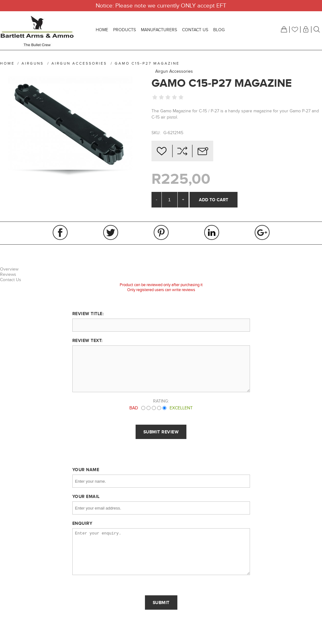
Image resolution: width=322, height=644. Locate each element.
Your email (86, 496)
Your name (86, 470)
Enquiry (82, 523)
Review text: (87, 340)
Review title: (88, 314)
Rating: (161, 401)
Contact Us (11, 280)
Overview (9, 269)
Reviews (8, 274)
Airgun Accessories (174, 71)
